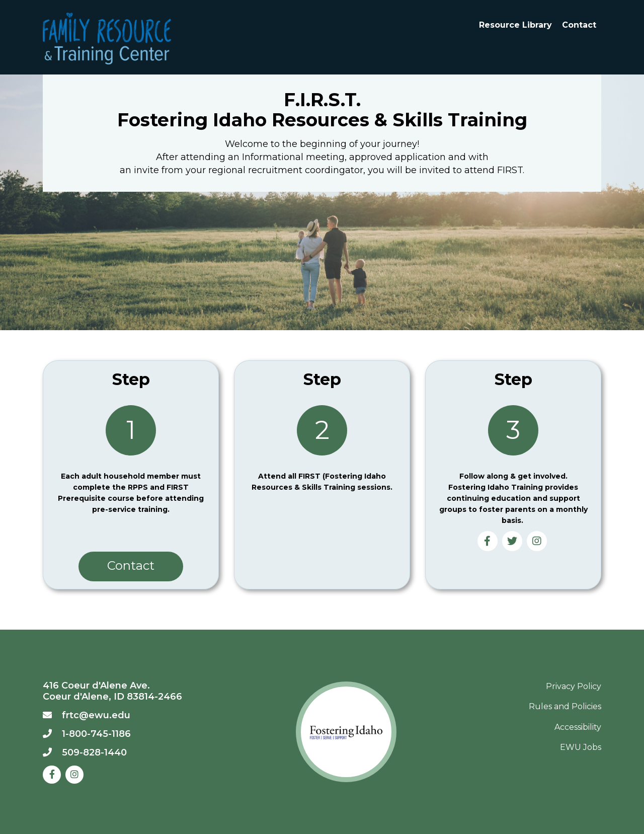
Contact (579, 25)
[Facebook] (52, 775)
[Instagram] (74, 775)
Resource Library (515, 25)
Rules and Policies (565, 706)
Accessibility (578, 727)
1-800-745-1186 (96, 734)
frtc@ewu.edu (96, 715)
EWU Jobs (581, 747)
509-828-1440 (94, 752)
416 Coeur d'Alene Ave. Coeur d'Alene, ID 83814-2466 (112, 691)
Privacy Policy (574, 686)
